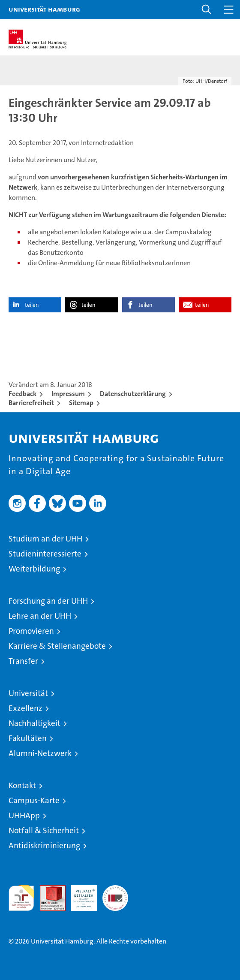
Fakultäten (28, 738)
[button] (207, 10)
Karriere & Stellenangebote (57, 646)
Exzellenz (25, 708)
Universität (28, 693)
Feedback (22, 394)
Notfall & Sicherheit (44, 830)
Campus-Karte (34, 800)
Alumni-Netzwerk (40, 753)
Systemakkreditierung (115, 890)
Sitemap (81, 403)
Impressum (68, 394)
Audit (48, 890)
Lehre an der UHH (40, 616)
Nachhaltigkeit (34, 723)
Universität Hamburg (44, 9)
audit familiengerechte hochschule (21, 898)
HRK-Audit (79, 894)
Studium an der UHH (45, 539)
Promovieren (31, 631)
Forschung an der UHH (48, 601)
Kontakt (22, 785)
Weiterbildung (34, 569)
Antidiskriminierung (44, 845)
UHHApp (24, 815)
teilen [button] (32, 305)
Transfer (23, 661)
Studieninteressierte (45, 554)
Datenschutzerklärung (133, 394)
